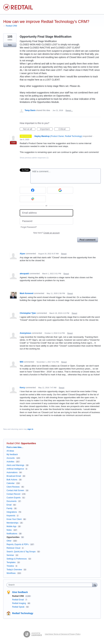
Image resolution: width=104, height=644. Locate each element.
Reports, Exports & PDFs (18, 544)
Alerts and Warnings (15, 465)
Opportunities (28, 443)
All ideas (10, 451)
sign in (30, 429)
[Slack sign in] (33, 199)
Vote (10, 45)
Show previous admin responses (34, 158)
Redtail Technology (23, 613)
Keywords (11, 516)
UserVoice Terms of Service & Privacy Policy (63, 634)
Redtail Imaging (19, 603)
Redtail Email (18, 600)
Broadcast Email (14, 476)
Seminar (10, 555)
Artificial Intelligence (15, 469)
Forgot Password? (29, 227)
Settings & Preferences (17, 559)
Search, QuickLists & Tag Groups (21, 552)
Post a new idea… (15, 447)
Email (9, 505)
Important (46, 129)
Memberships (12, 523)
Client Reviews (13, 487)
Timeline (10, 566)
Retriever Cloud (13, 548)
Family (9, 508)
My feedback (12, 454)
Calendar (11, 483)
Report (64, 254)
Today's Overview (14, 570)
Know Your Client (14, 519)
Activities (10, 462)
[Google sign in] (60, 190)
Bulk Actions (12, 480)
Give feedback (20, 592)
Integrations (12, 512)
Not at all (29, 129)
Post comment (88, 240)
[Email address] (46, 213)
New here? (46, 233)
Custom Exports (14, 498)
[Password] (46, 221)
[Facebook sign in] (33, 190)
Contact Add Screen (15, 490)
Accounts (11, 458)
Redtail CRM (13, 443)
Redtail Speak (19, 607)
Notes (9, 530)
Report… (69, 110)
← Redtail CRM (10, 26)
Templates (11, 562)
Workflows (11, 573)
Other (9, 541)
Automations (12, 472)
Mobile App (11, 526)
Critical (64, 129)
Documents (12, 501)
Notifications (12, 534)
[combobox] (50, 585)
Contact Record (13, 494)
